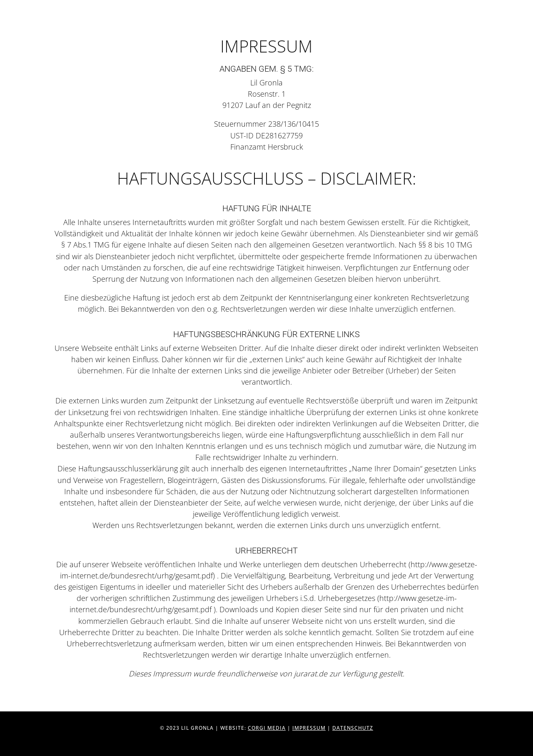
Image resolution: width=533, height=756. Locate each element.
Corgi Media (267, 728)
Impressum (309, 728)
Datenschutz (353, 728)
